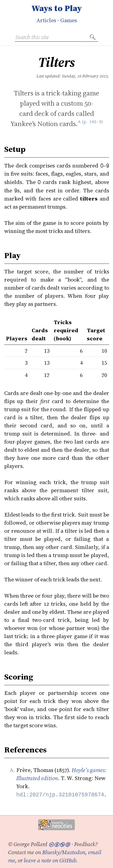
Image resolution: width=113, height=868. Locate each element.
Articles (46, 20)
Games (69, 20)
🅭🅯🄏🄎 (59, 844)
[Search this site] (51, 37)
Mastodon (74, 852)
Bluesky (51, 852)
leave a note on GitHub (50, 860)
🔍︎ (93, 37)
